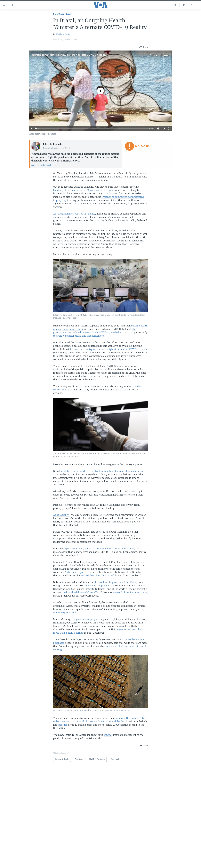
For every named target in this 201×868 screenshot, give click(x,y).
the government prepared (86, 619)
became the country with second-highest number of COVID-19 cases (109, 349)
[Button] (144, 47)
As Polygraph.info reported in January (74, 214)
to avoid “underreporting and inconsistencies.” (79, 336)
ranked (108, 735)
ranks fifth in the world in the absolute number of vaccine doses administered (104, 471)
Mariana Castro (64, 34)
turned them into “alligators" (98, 575)
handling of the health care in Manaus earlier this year (83, 190)
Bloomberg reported (65, 613)
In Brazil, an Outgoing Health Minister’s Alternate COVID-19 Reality (69, 55)
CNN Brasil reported (76, 572)
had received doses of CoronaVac (81, 592)
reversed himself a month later (130, 592)
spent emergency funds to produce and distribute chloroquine (100, 549)
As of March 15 (61, 515)
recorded (63, 725)
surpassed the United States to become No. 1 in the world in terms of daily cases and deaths (99, 720)
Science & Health (63, 14)
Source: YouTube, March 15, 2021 (45, 165)
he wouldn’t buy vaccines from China (116, 582)
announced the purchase (98, 586)
